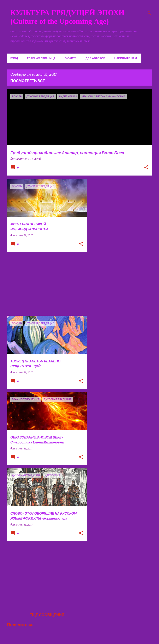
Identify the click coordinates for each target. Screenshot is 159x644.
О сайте (71, 58)
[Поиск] (149, 13)
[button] (146, 168)
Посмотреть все (28, 81)
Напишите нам (126, 58)
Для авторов (96, 58)
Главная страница (41, 58)
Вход (14, 58)
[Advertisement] (45, 284)
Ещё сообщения (47, 615)
